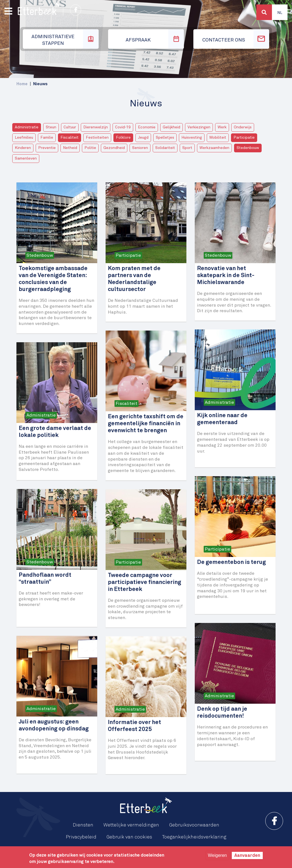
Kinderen (23, 148)
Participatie (244, 138)
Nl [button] (280, 13)
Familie (47, 138)
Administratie (27, 127)
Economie (147, 127)
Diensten (83, 825)
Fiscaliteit (70, 138)
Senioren (140, 148)
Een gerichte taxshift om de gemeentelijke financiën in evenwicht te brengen (146, 424)
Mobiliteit (218, 138)
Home (22, 84)
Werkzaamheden (214, 148)
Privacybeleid (81, 837)
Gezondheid (114, 148)
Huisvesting (192, 138)
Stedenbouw (248, 148)
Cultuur (70, 127)
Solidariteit (165, 148)
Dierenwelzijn (96, 127)
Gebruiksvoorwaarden (194, 825)
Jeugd (143, 138)
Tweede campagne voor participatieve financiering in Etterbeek (144, 582)
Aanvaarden (247, 855)
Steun (51, 127)
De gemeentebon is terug (231, 562)
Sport (187, 148)
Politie (90, 148)
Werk (222, 127)
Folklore (123, 138)
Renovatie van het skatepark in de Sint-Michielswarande (226, 276)
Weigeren (217, 855)
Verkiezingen (199, 127)
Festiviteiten (97, 138)
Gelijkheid (171, 127)
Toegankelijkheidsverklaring (194, 837)
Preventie (47, 148)
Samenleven (26, 158)
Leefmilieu (24, 138)
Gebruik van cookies (129, 837)
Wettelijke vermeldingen (131, 825)
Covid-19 (123, 127)
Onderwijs (243, 127)
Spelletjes (165, 138)
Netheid (70, 148)
